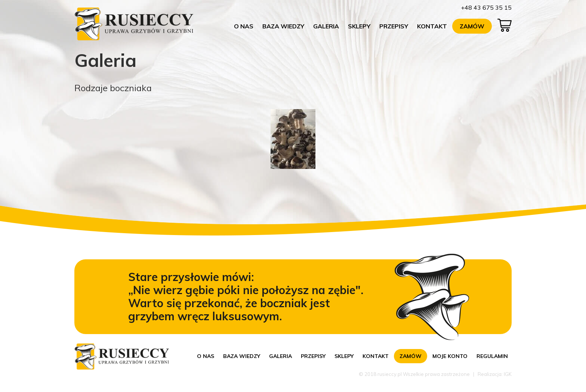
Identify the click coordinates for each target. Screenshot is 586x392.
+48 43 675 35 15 (486, 7)
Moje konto (450, 356)
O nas (244, 26)
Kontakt (432, 26)
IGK (508, 374)
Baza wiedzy (283, 26)
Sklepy (359, 26)
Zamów (472, 26)
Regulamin (492, 356)
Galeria (326, 26)
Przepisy (394, 26)
